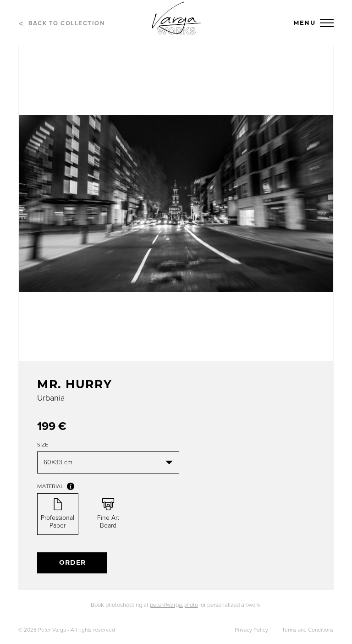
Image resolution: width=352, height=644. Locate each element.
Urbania (51, 398)
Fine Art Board (108, 514)
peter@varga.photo (174, 605)
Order (72, 562)
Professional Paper (58, 514)
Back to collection (67, 23)
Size (43, 445)
